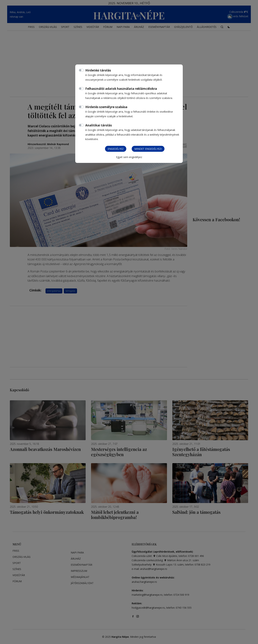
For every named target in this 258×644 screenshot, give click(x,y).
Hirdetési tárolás (98, 70)
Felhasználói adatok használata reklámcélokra (121, 89)
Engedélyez (116, 149)
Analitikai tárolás (99, 125)
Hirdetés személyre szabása (106, 107)
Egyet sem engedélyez (129, 157)
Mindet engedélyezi (148, 149)
